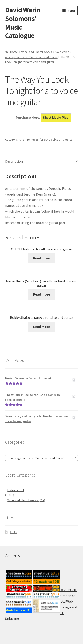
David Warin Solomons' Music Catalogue (23, 23)
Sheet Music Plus (56, 118)
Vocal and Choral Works (37, 52)
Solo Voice (62, 52)
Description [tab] (14, 161)
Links (14, 532)
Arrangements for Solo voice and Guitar (31, 57)
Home (14, 52)
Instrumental (16, 490)
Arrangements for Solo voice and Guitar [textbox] (40, 458)
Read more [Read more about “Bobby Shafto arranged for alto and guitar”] (42, 327)
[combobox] (42, 458)
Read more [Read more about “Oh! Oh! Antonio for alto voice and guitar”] (42, 258)
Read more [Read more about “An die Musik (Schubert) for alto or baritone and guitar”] (42, 294)
